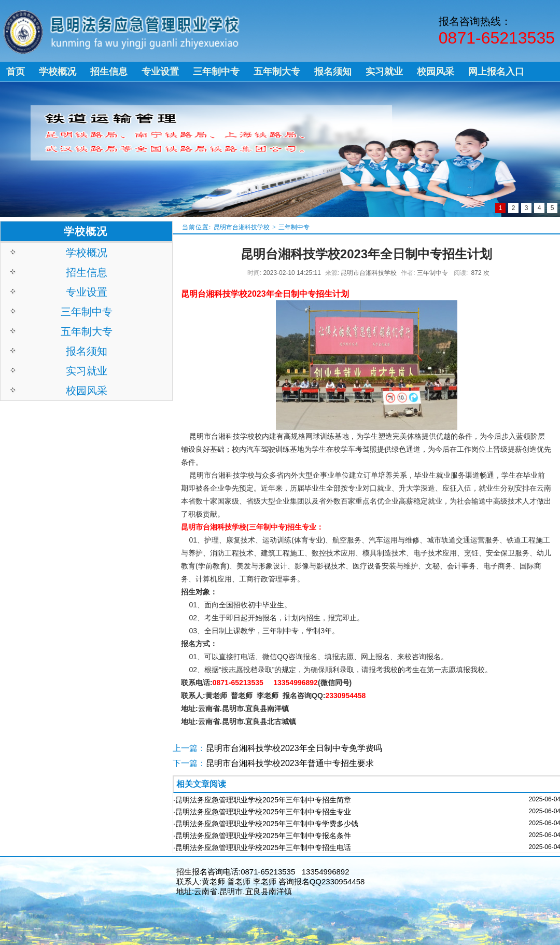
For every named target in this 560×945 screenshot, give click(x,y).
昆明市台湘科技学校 (242, 227)
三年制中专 (294, 227)
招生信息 (87, 272)
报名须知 (87, 351)
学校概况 (87, 253)
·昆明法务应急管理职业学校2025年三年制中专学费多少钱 (266, 824)
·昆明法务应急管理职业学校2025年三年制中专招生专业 (262, 812)
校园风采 (87, 391)
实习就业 (87, 371)
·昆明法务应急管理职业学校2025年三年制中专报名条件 (262, 836)
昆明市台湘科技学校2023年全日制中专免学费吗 (294, 748)
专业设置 (87, 292)
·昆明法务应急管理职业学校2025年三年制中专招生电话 (262, 847)
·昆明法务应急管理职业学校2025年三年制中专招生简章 (262, 800)
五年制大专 (87, 331)
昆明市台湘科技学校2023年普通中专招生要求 (290, 763)
